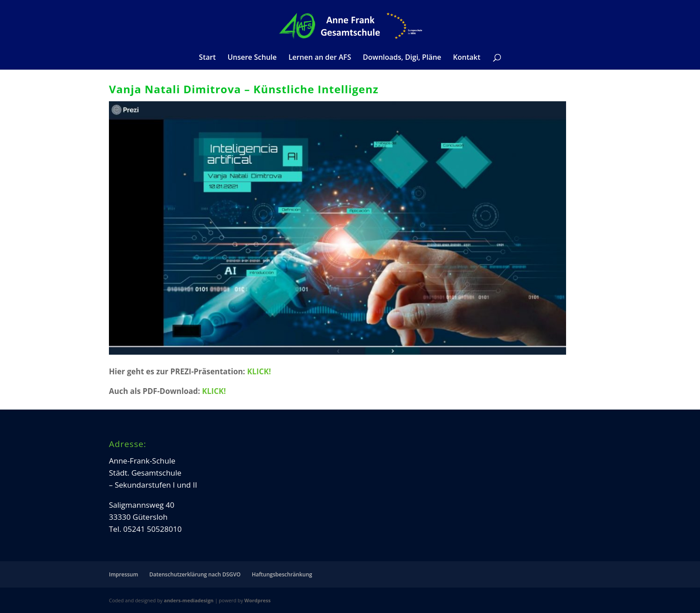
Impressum (123, 574)
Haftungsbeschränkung (282, 574)
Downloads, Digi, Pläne (402, 58)
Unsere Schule (252, 58)
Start (208, 58)
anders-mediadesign (189, 600)
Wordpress (257, 600)
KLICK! (259, 371)
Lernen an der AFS (320, 58)
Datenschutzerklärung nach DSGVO (195, 574)
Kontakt (467, 58)
